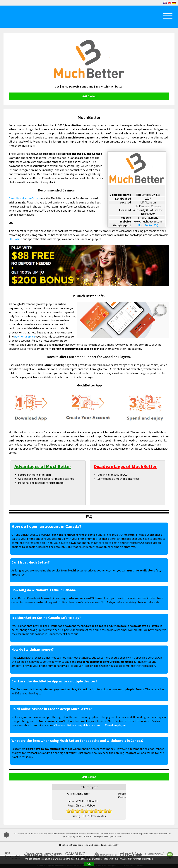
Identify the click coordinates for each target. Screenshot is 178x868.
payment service (25, 336)
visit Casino (89, 96)
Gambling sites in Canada (25, 198)
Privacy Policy (125, 859)
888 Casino (15, 239)
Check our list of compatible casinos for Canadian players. (91, 725)
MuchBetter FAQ (148, 225)
